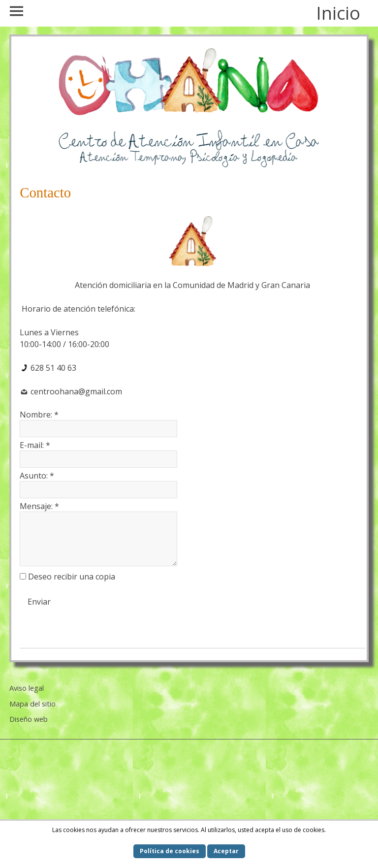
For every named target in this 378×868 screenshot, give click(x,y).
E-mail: (35, 445)
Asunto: (37, 476)
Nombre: (39, 415)
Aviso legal (27, 688)
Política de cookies (170, 851)
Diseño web (29, 719)
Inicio (338, 13)
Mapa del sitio (32, 704)
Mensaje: (39, 506)
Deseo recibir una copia (72, 577)
